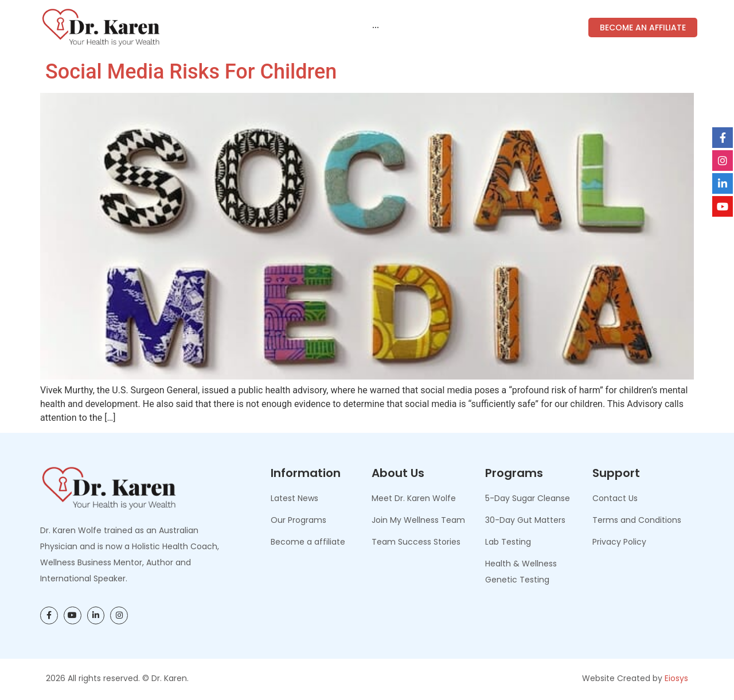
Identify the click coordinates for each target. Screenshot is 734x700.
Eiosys (676, 678)
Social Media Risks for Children (188, 72)
